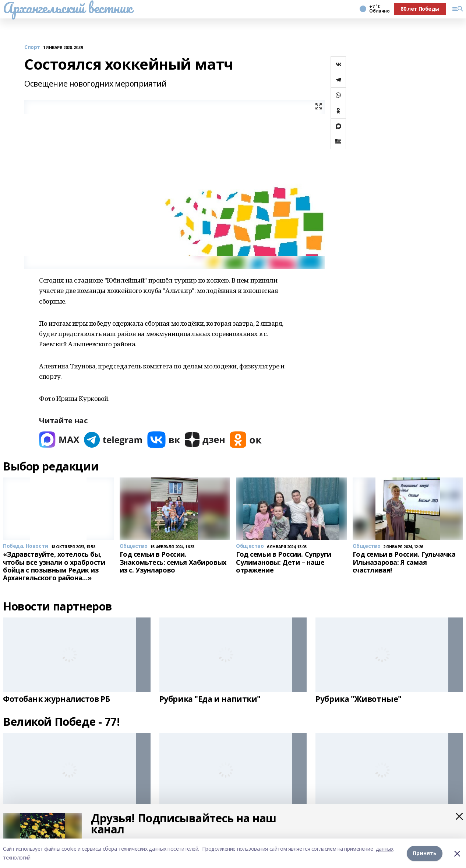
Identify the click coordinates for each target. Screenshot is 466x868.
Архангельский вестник (67, 8)
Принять (425, 853)
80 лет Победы (420, 9)
